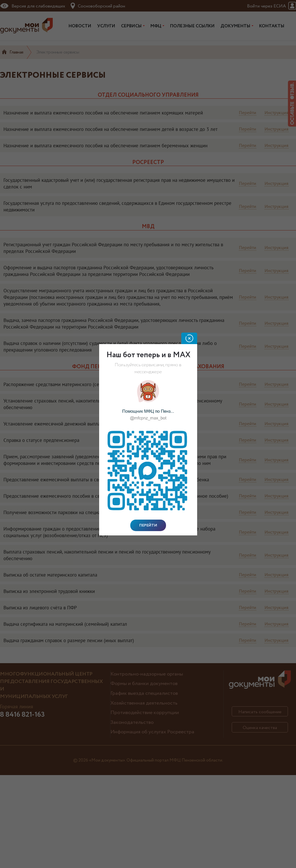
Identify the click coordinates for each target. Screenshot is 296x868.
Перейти (148, 525)
